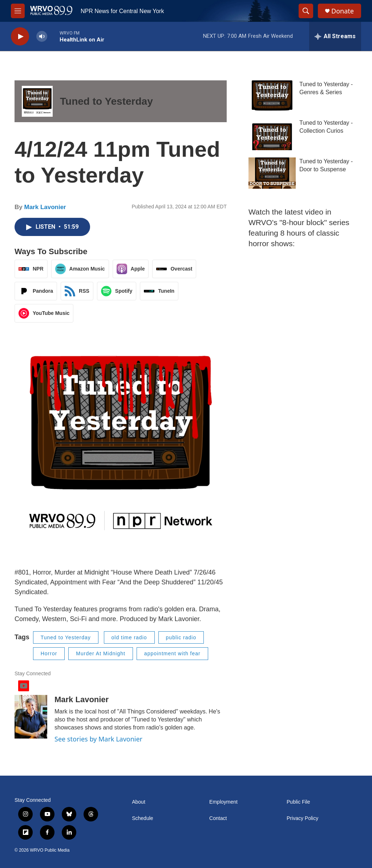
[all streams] (335, 36)
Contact (218, 818)
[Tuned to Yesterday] (37, 101)
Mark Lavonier (45, 207)
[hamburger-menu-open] (18, 11)
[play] (20, 37)
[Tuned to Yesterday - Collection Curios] (272, 135)
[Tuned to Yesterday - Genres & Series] (272, 96)
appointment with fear (172, 653)
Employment (223, 802)
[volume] (42, 37)
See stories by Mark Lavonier (98, 739)
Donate (343, 11)
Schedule (142, 818)
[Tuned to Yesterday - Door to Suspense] (272, 173)
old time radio (129, 637)
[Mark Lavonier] (31, 717)
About (139, 802)
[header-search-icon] (306, 11)
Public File (298, 802)
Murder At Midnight (101, 653)
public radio (181, 637)
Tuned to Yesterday (106, 101)
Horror (49, 653)
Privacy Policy (302, 818)
